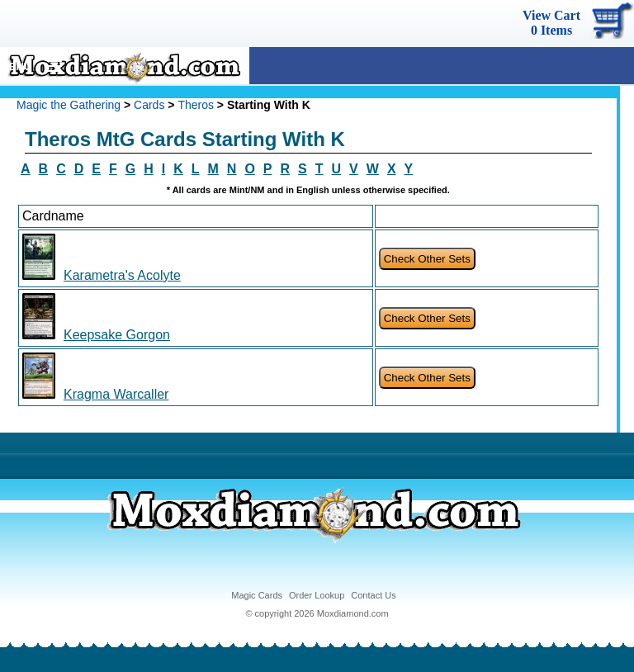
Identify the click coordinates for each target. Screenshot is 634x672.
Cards (149, 105)
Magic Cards (257, 595)
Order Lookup (317, 595)
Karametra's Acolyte (122, 275)
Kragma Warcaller (116, 394)
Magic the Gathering (69, 105)
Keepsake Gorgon (117, 335)
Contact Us (373, 595)
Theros (196, 105)
